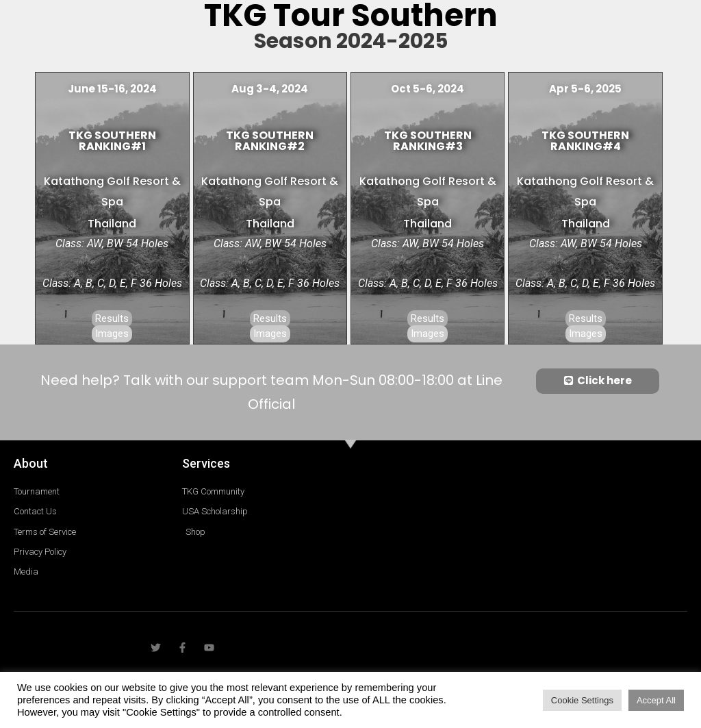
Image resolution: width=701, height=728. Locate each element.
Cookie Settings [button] (582, 700)
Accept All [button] (656, 700)
